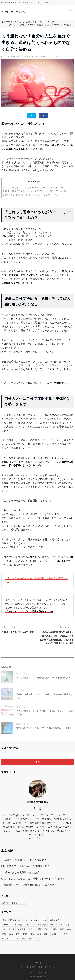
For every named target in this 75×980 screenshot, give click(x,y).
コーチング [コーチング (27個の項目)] (7, 925)
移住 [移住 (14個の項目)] (66, 934)
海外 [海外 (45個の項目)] (46, 934)
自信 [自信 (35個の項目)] (30, 939)
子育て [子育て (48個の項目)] (47, 929)
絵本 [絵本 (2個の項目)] (16, 939)
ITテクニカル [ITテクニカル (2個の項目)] (15, 920)
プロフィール (39, 838)
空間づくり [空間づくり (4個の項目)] (7, 939)
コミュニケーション (42, 57)
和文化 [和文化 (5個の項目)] (12, 929)
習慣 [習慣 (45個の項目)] (23, 939)
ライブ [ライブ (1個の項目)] (53, 925)
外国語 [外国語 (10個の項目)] (38, 929)
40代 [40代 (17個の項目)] (4, 920)
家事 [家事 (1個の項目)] (69, 929)
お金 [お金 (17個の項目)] (25, 920)
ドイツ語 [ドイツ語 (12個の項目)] (18, 925)
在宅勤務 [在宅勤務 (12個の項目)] (22, 929)
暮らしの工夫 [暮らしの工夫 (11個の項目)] (36, 934)
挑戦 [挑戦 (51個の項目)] (25, 934)
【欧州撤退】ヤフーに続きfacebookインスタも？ (28, 885)
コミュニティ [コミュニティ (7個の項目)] (55, 920)
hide (40, 182)
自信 (58, 57)
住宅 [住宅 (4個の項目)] (4, 929)
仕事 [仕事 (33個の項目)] (68, 925)
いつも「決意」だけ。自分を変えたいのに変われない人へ (43, 678)
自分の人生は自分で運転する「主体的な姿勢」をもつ (31, 195)
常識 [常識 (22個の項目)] (11, 934)
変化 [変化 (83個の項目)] (30, 929)
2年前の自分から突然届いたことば (20, 872)
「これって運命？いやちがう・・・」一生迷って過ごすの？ (34, 188)
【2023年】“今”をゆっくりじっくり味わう (24, 860)
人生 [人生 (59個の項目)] (61, 925)
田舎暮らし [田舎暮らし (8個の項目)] (56, 934)
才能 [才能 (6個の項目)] (18, 934)
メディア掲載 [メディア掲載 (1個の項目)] (41, 925)
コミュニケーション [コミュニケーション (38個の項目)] (38, 920)
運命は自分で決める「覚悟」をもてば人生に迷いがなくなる (34, 191)
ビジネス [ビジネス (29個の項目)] (29, 925)
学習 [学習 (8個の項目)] (62, 929)
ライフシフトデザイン (13, 12)
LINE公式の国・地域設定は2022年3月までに (25, 866)
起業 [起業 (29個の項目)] (37, 939)
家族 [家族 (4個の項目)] (4, 934)
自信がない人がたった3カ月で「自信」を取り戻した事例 (43, 728)
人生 (53, 57)
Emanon (43, 977)
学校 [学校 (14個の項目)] (55, 929)
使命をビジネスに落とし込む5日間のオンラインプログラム (33, 879)
